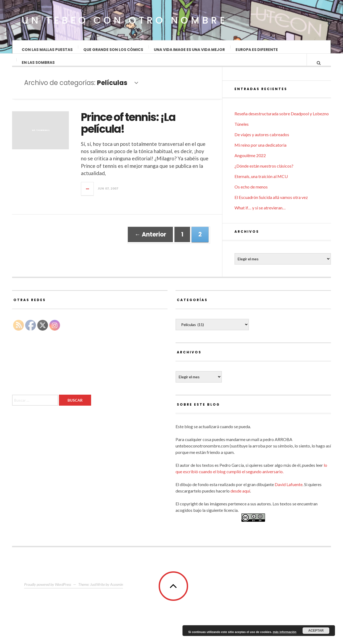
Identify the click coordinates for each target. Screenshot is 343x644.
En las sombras (38, 68)
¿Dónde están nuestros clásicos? (264, 176)
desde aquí (240, 501)
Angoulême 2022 (250, 165)
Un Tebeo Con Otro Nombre (124, 20)
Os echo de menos (251, 197)
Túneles (242, 134)
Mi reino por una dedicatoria (260, 155)
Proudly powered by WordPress (48, 594)
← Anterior (150, 240)
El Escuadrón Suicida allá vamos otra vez (271, 207)
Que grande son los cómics (113, 50)
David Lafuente (289, 494)
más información (285, 632)
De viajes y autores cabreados (262, 144)
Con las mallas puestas (47, 50)
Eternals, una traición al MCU (261, 186)
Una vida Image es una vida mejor (189, 50)
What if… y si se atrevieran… (260, 218)
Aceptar (316, 631)
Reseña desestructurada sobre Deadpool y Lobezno (282, 123)
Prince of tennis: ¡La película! (128, 128)
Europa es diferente (257, 50)
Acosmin (117, 594)
